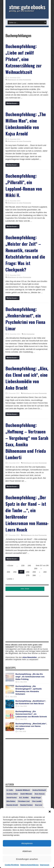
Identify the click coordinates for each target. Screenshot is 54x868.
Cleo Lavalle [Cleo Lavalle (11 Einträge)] (37, 801)
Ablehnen (27, 851)
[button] (50, 812)
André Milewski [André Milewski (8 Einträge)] (26, 794)
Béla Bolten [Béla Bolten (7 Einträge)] (11, 801)
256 (15, 572)
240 (29, 566)
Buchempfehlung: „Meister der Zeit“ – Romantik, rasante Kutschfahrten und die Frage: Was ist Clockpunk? (25, 253)
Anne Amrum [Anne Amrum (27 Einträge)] (40, 794)
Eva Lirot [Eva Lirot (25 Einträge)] (39, 805)
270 (28, 575)
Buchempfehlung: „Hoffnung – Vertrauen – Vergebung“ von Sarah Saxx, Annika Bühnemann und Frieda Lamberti (27, 441)
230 (23, 566)
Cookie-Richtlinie (12, 865)
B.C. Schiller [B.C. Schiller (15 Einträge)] (24, 798)
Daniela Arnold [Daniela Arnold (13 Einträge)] (12, 805)
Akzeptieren (27, 843)
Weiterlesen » (13, 103)
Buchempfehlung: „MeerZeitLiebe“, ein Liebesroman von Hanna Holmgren (31, 726)
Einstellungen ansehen (27, 859)
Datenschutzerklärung (29, 865)
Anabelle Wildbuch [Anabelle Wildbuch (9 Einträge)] (23, 790)
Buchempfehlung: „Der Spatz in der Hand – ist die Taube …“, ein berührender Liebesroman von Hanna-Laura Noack (27, 513)
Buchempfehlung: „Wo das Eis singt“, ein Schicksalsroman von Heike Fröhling (30, 677)
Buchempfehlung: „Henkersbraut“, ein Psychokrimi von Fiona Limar (25, 319)
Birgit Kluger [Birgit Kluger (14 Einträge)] (36, 798)
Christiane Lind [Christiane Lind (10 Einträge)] (24, 801)
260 (45, 572)
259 (34, 572)
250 (36, 569)
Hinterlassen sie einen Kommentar (19, 80)
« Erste (10, 566)
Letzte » (10, 579)
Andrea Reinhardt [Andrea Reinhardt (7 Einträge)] (39, 790)
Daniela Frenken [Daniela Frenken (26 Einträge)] (26, 805)
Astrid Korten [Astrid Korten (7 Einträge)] (12, 798)
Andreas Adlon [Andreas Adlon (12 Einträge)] (12, 794)
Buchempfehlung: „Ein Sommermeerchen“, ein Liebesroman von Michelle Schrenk (31, 714)
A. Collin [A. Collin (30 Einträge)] (10, 790)
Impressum (45, 865)
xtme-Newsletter (30, 657)
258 (28, 572)
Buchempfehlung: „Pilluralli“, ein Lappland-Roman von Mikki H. (24, 185)
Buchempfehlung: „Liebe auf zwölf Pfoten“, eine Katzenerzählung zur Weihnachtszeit (24, 59)
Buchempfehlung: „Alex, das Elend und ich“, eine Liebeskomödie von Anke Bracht (27, 378)
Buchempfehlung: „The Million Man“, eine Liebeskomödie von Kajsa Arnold (26, 124)
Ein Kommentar (29, 334)
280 (34, 575)
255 (8, 572)
